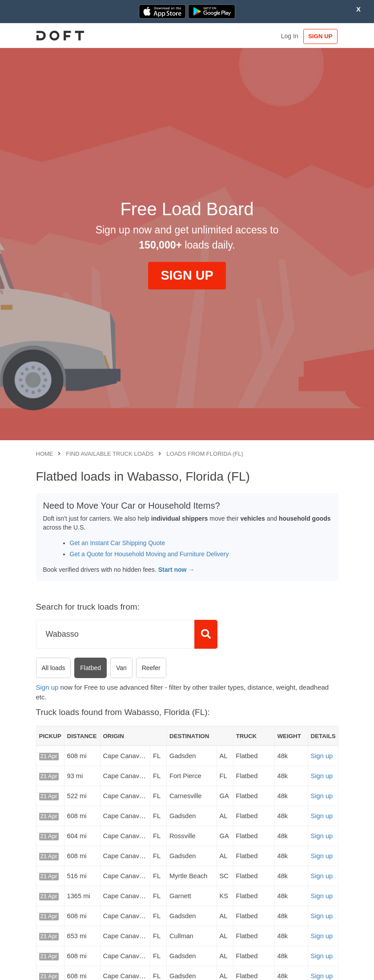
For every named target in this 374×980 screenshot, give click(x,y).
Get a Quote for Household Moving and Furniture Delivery (149, 554)
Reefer (151, 668)
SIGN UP (320, 36)
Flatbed (90, 668)
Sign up (47, 687)
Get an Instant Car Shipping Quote (118, 543)
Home (45, 454)
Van (121, 668)
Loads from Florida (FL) (205, 454)
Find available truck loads (110, 454)
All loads (54, 668)
